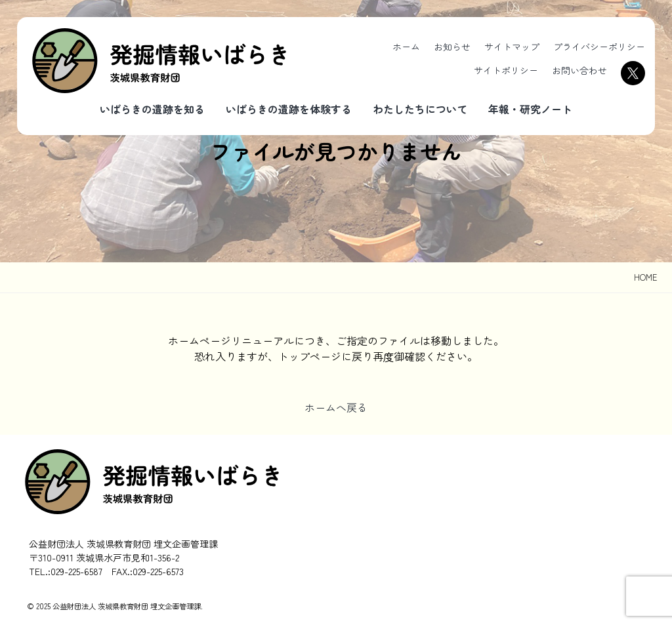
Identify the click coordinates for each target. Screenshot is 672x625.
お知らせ (452, 47)
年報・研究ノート (530, 109)
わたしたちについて (420, 109)
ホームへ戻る (336, 407)
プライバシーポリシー (599, 47)
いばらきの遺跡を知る (152, 109)
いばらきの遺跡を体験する (289, 109)
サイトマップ (512, 47)
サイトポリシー (506, 70)
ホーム (406, 47)
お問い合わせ (579, 70)
